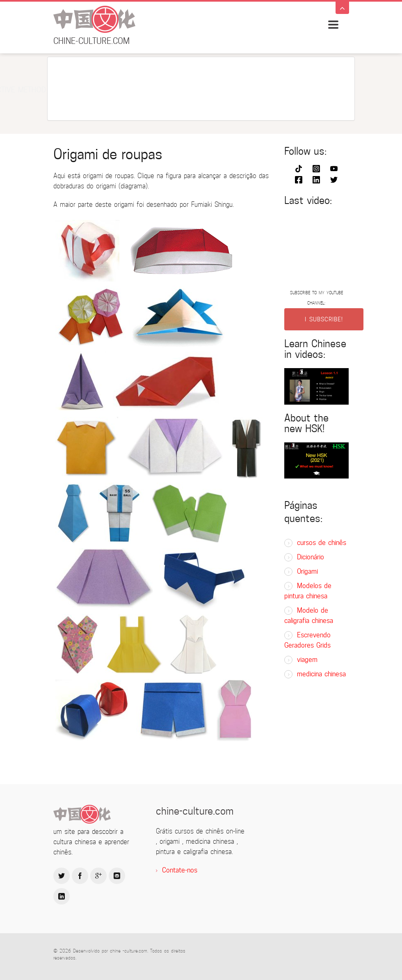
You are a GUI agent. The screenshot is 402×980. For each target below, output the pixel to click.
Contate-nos (180, 870)
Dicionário (311, 557)
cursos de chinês (322, 543)
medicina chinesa (321, 674)
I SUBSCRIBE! (324, 319)
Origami (307, 571)
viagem (307, 660)
